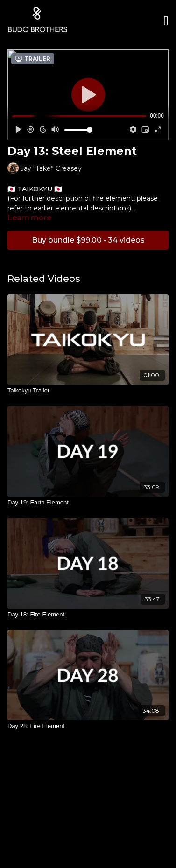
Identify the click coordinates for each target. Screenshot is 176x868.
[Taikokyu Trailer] (88, 391)
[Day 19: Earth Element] (88, 503)
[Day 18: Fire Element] (88, 615)
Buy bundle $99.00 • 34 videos (88, 240)
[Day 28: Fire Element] (88, 726)
